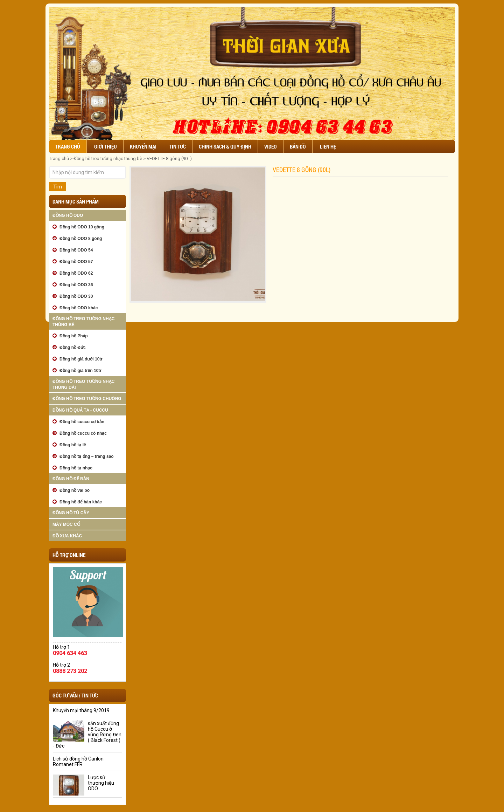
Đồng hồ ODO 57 (76, 262)
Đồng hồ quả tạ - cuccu (80, 410)
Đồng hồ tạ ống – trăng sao (87, 456)
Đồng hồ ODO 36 (76, 285)
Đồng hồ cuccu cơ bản (82, 422)
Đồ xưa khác (67, 536)
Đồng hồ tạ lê (73, 445)
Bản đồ (298, 146)
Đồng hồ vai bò (75, 490)
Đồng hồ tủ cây (71, 513)
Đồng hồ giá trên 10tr (80, 371)
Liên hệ (328, 146)
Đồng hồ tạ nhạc (76, 468)
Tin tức (178, 146)
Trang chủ (68, 146)
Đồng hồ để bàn (71, 479)
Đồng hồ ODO (68, 215)
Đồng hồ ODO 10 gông (82, 227)
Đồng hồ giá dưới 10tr (81, 359)
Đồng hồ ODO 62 (76, 273)
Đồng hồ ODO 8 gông (81, 239)
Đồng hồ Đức (73, 347)
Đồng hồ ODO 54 (76, 250)
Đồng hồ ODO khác (79, 308)
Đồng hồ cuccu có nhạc (83, 433)
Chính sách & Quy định (225, 146)
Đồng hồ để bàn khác (81, 502)
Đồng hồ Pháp (74, 336)
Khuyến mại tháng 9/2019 (81, 710)
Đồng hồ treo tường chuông (87, 399)
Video (271, 146)
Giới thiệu (106, 146)
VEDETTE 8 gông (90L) (169, 159)
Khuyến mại (143, 146)
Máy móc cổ (66, 524)
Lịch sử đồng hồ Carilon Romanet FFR (78, 762)
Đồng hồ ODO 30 (76, 296)
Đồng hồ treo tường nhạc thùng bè (108, 159)
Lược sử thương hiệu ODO (101, 783)
